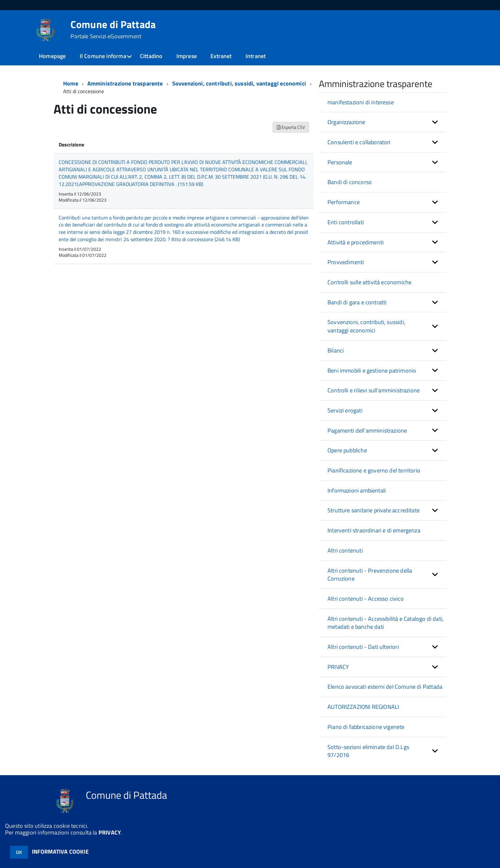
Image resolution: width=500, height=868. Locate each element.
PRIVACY (110, 832)
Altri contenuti (345, 550)
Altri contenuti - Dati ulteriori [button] (363, 647)
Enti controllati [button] (346, 222)
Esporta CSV (291, 127)
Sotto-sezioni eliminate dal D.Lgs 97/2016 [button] (368, 751)
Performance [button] (344, 202)
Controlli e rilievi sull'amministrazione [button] (374, 390)
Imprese (187, 56)
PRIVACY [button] (338, 667)
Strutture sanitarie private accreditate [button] (374, 510)
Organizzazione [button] (346, 122)
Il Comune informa (103, 56)
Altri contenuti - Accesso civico (366, 599)
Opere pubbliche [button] (347, 450)
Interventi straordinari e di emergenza (374, 530)
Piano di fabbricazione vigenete (366, 727)
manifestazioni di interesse (361, 102)
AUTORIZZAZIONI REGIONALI (363, 707)
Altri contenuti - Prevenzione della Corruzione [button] (370, 575)
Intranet (256, 56)
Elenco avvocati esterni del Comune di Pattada (385, 687)
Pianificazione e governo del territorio (374, 470)
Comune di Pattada (113, 29)
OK (19, 852)
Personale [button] (340, 162)
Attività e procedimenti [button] (356, 242)
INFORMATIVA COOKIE (60, 852)
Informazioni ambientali (357, 490)
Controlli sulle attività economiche (369, 282)
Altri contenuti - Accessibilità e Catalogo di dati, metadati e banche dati (386, 623)
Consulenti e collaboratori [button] (359, 142)
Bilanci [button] (336, 350)
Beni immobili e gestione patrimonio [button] (372, 371)
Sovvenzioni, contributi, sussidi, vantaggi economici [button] (366, 326)
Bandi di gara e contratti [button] (357, 302)
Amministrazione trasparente (125, 83)
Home (71, 83)
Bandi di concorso (350, 182)
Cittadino (151, 56)
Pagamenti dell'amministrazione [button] (367, 430)
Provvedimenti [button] (346, 262)
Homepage (52, 56)
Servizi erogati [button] (345, 410)
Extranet (221, 56)
